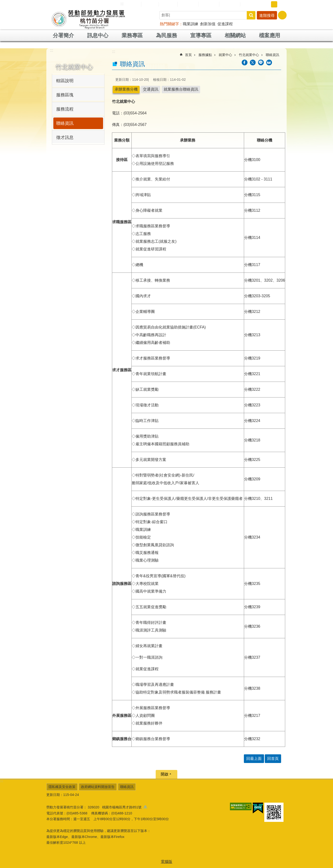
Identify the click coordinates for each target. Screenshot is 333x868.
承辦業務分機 (126, 89)
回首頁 (150, 4)
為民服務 (166, 35)
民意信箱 (188, 4)
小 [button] (267, 4)
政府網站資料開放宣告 (98, 787)
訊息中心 (98, 35)
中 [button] (274, 4)
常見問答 (209, 4)
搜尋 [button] (251, 15)
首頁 (188, 55)
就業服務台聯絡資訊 (181, 89)
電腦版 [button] (166, 862)
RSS (247, 4)
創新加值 (208, 24)
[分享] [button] (282, 15)
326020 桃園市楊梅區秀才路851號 (117, 807)
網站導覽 (131, 4)
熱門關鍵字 (169, 24)
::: (122, 4)
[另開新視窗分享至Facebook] (245, 62)
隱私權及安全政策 (62, 787)
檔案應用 (270, 35)
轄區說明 (65, 81)
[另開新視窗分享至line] (261, 62)
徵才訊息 (65, 137)
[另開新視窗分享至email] (269, 62)
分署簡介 (63, 35)
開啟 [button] (165, 774)
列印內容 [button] (278, 62)
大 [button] (282, 4)
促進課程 (225, 24)
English (168, 4)
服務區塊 (65, 95)
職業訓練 (191, 24)
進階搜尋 (267, 15)
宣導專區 (201, 35)
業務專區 (132, 35)
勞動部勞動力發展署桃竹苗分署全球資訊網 (88, 19)
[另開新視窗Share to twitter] (253, 62)
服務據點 (205, 55)
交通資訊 (151, 89)
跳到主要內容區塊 (3, 3)
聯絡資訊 (65, 123)
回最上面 (254, 759)
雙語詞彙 (230, 4)
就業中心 (225, 55)
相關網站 (235, 35)
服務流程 (65, 109)
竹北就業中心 (74, 67)
